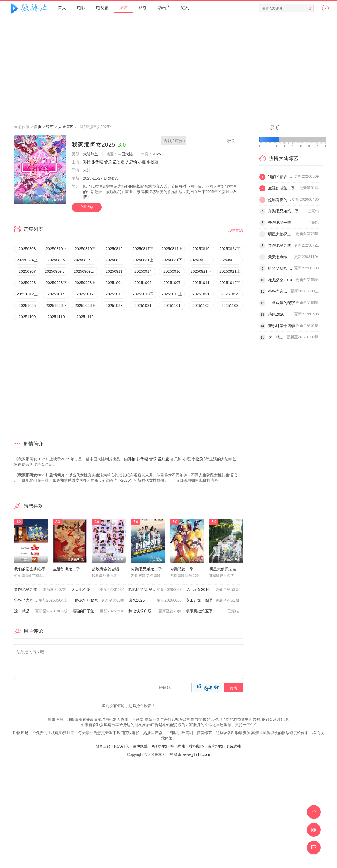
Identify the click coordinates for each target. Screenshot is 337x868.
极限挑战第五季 (212, 611)
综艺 (124, 8)
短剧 (185, 8)
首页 (62, 8)
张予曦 (97, 162)
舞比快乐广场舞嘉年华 (155, 611)
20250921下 (201, 271)
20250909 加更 (57, 271)
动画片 (164, 8)
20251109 (27, 317)
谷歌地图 (159, 746)
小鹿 (142, 162)
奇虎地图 (215, 746)
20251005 (143, 283)
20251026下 (56, 306)
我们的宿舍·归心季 (30, 569)
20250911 (114, 271)
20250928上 (85, 283)
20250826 (56, 260)
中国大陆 (125, 154)
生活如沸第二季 (66, 569)
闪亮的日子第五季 (98, 611)
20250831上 (143, 260)
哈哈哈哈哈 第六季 (155, 590)
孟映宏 (119, 162)
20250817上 (172, 249)
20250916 (172, 271)
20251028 (114, 306)
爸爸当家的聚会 (41, 600)
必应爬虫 (234, 746)
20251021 (201, 294)
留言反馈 (103, 746)
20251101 (172, 306)
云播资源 (235, 230)
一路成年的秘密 (98, 600)
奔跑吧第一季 (182, 569)
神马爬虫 (178, 746)
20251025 (27, 306)
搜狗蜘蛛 (197, 746)
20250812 (114, 249)
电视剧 (102, 8)
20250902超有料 (202, 260)
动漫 (143, 8)
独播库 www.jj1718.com (190, 754)
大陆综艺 (66, 127)
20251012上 (27, 294)
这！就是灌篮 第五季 (41, 611)
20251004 (114, 283)
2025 (156, 154)
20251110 (56, 317)
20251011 (201, 283)
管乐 (108, 162)
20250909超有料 (86, 271)
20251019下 (143, 294)
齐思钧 (131, 162)
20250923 (27, 283)
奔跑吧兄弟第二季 (146, 569)
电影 (81, 8)
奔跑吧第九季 (41, 590)
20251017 (85, 294)
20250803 (27, 249)
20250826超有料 (86, 260)
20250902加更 (231, 260)
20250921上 (230, 271)
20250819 (201, 249)
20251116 (85, 317)
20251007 (172, 283)
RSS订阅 (122, 746)
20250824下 (230, 249)
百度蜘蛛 (140, 746)
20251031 (143, 306)
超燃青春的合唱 (106, 569)
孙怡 (87, 162)
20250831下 (172, 260)
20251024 (230, 294)
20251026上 (85, 306)
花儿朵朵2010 (212, 590)
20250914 (143, 271)
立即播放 (87, 207)
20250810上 (56, 249)
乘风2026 (155, 600)
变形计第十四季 (212, 600)
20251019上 (172, 294)
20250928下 (56, 283)
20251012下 (230, 283)
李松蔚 (153, 162)
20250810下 (85, 249)
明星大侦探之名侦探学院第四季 (236, 569)
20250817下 (143, 249)
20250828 (114, 260)
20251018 (114, 294)
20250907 (27, 271)
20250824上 (27, 260)
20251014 (56, 294)
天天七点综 (98, 590)
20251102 (201, 306)
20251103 (230, 306)
